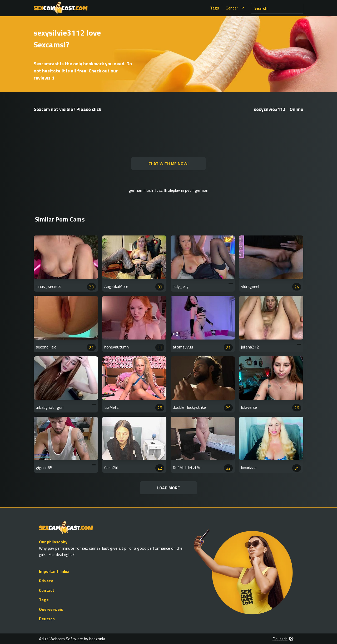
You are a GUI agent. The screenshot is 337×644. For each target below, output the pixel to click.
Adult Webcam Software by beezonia (72, 639)
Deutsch (47, 619)
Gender (236, 8)
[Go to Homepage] (61, 8)
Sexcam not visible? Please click (67, 109)
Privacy (46, 581)
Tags (215, 8)
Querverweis (51, 609)
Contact (47, 590)
